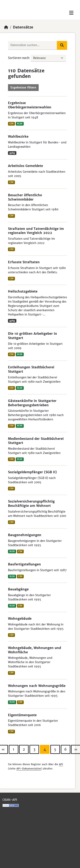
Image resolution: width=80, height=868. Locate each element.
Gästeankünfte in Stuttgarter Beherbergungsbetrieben (32, 403)
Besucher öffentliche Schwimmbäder (25, 197)
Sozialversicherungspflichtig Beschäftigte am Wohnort (31, 503)
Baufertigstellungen (24, 564)
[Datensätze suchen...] (33, 45)
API (61, 764)
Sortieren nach (19, 58)
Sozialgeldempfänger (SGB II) (32, 472)
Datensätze (23, 27)
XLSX (20, 124)
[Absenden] (62, 45)
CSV (11, 124)
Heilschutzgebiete (23, 291)
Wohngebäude (20, 618)
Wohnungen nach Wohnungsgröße (37, 686)
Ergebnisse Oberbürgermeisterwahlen (30, 105)
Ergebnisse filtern (23, 87)
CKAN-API (10, 800)
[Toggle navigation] (71, 13)
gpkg (12, 153)
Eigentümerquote (22, 715)
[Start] (6, 27)
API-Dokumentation (29, 769)
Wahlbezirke (18, 136)
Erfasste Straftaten (24, 262)
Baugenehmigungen (25, 535)
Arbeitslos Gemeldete (25, 166)
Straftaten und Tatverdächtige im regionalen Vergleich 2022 (36, 231)
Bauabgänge (18, 589)
